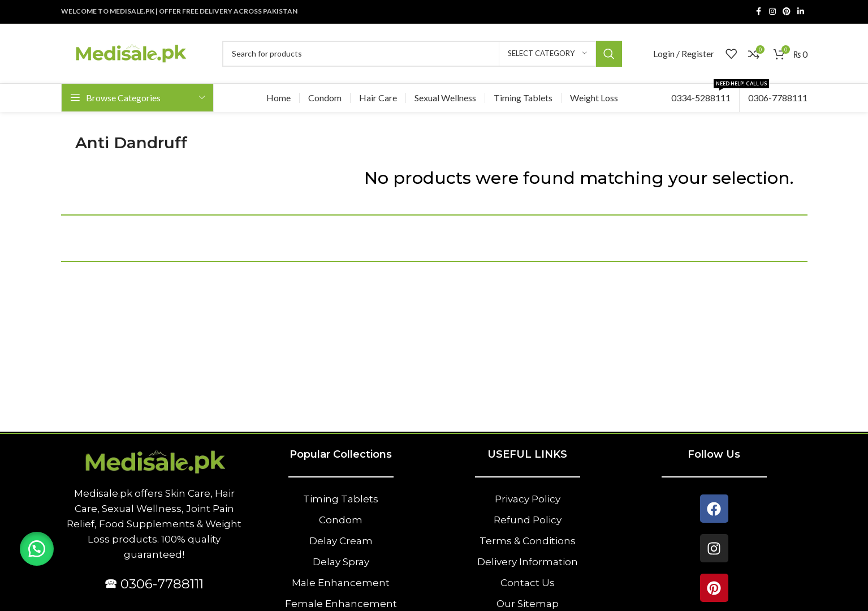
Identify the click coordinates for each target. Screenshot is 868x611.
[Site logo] (130, 52)
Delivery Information (528, 562)
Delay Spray (341, 562)
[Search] (422, 54)
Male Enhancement (341, 583)
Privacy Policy (528, 499)
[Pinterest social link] (787, 12)
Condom (341, 520)
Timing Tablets (341, 499)
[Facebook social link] (759, 12)
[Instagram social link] (772, 12)
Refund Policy (528, 520)
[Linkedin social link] (801, 12)
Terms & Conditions (528, 541)
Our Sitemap (528, 604)
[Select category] (547, 54)
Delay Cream (341, 541)
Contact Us (528, 583)
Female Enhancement (341, 604)
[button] (37, 549)
